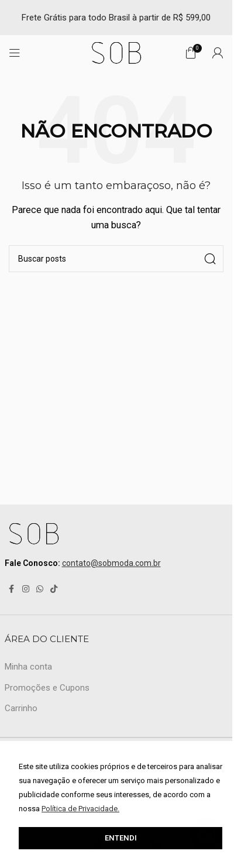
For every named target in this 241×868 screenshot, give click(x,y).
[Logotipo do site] (116, 52)
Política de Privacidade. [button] (80, 809)
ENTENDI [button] (121, 838)
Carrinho (21, 708)
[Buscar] (116, 259)
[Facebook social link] (12, 589)
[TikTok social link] (54, 589)
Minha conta (28, 667)
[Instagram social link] (26, 589)
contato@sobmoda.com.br (111, 563)
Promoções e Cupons (47, 688)
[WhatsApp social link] (40, 589)
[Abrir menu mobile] (15, 53)
